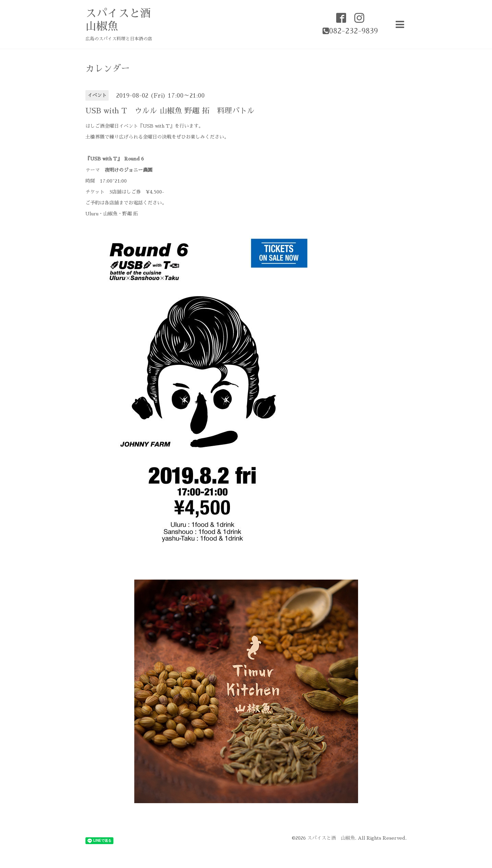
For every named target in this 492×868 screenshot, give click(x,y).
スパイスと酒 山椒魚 (331, 838)
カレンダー (108, 69)
